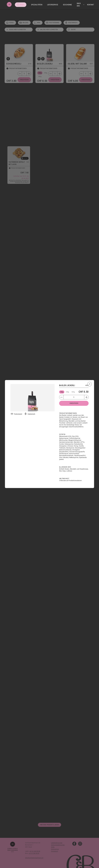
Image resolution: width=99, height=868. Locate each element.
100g (62, 392)
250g (67, 392)
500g (73, 392)
